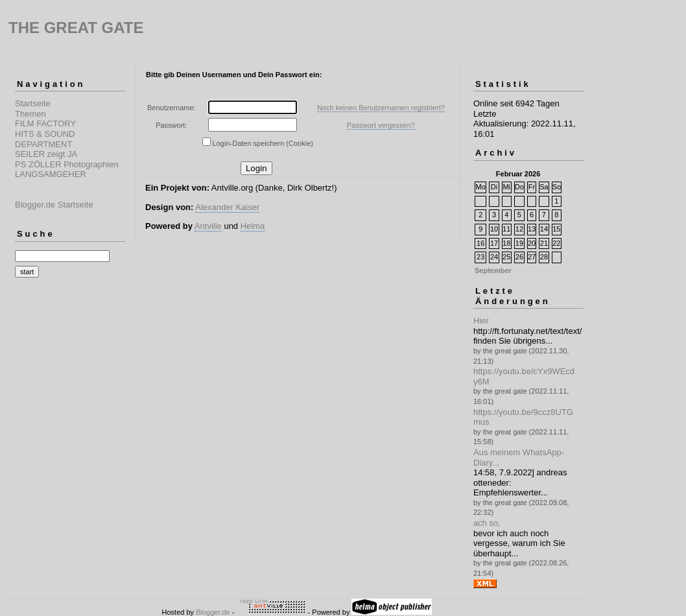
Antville (208, 226)
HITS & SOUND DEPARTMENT (45, 139)
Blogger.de (213, 612)
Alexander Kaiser (227, 207)
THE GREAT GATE (76, 28)
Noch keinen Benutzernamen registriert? (381, 108)
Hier (481, 321)
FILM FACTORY (45, 124)
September (493, 270)
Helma (253, 226)
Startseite (33, 103)
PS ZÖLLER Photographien (67, 164)
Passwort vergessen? (381, 125)
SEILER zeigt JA (46, 154)
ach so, (487, 523)
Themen (30, 114)
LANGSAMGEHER (51, 174)
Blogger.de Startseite (54, 205)
